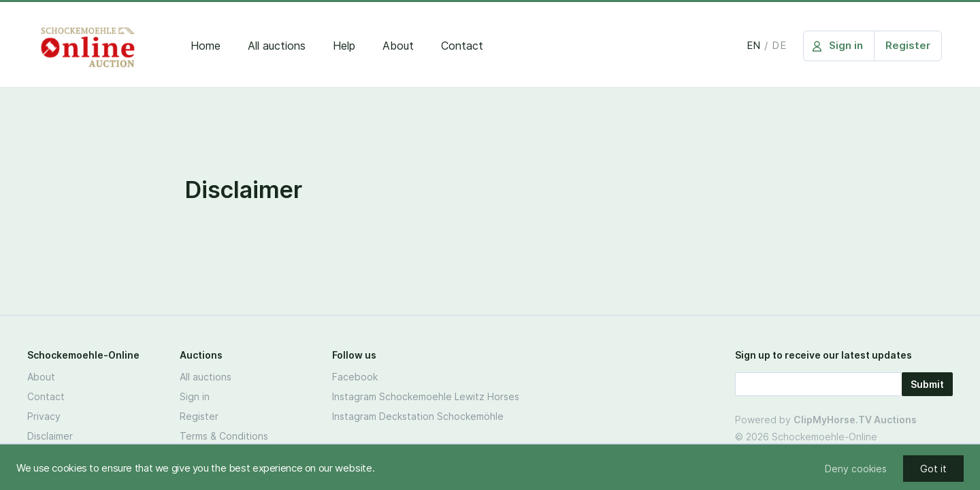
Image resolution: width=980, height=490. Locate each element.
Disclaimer (50, 436)
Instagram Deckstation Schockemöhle (418, 416)
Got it (933, 469)
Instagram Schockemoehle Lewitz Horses (426, 396)
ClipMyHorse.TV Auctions (855, 420)
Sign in (195, 396)
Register (199, 416)
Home (206, 46)
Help (344, 46)
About (398, 46)
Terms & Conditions (224, 436)
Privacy (44, 416)
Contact (462, 46)
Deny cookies (856, 469)
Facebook (355, 377)
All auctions (277, 46)
